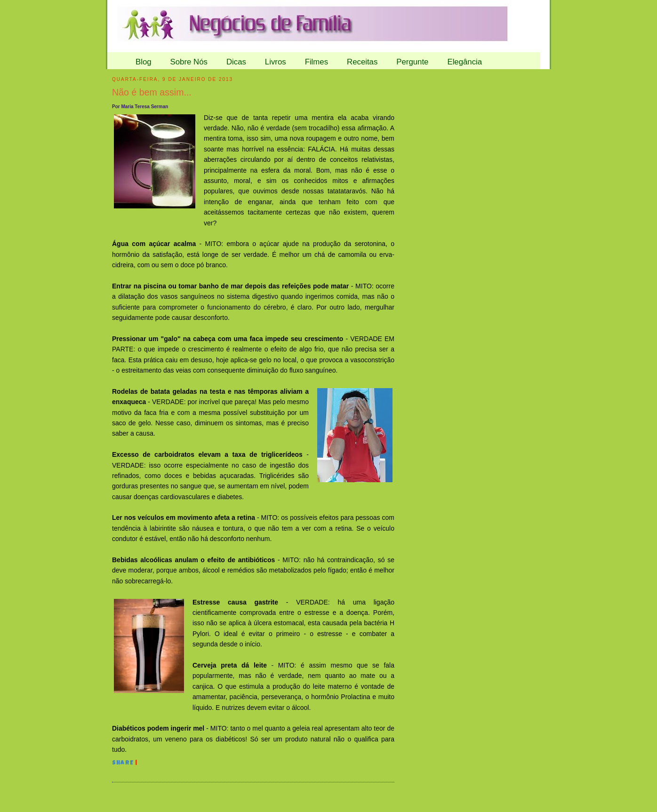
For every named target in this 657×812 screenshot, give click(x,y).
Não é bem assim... (152, 92)
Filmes (316, 62)
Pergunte (412, 62)
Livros (276, 62)
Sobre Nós (189, 62)
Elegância (465, 62)
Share (123, 764)
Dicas (236, 62)
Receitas (362, 62)
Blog (144, 62)
